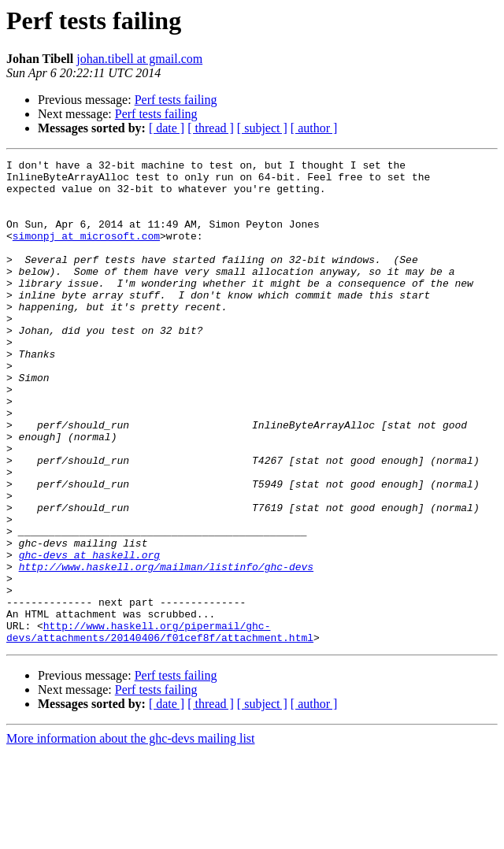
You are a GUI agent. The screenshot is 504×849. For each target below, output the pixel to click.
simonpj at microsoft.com (86, 252)
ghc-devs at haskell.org (89, 635)
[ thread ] (211, 128)
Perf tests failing (176, 100)
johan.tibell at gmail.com (139, 59)
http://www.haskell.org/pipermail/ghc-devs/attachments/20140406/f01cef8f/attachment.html (160, 727)
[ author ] (314, 128)
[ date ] (167, 128)
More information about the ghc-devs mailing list (131, 835)
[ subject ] (262, 128)
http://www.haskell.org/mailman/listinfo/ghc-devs (166, 649)
